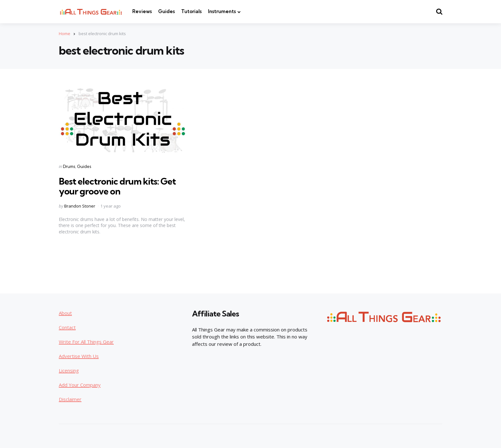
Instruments (222, 11)
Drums (69, 166)
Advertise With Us (79, 356)
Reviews (142, 11)
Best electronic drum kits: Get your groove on (117, 186)
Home (65, 34)
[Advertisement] (394, 181)
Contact (67, 327)
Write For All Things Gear (86, 342)
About (65, 313)
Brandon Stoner (80, 206)
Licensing (69, 370)
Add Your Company (80, 385)
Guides (166, 11)
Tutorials (191, 11)
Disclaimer (70, 399)
